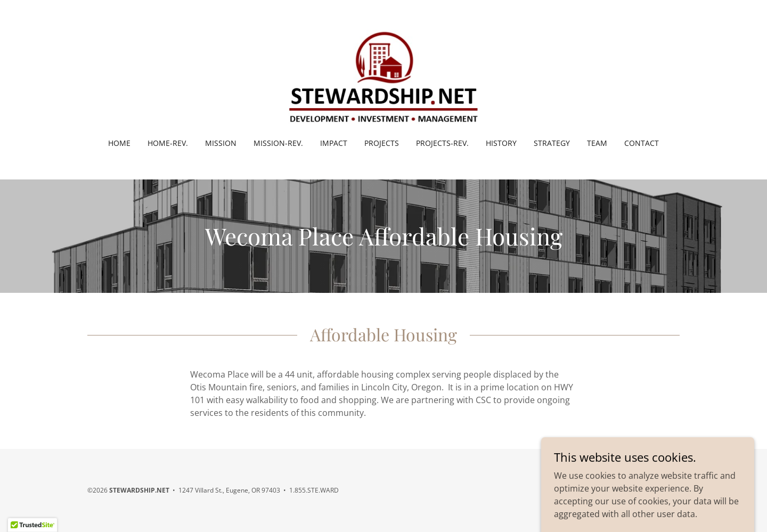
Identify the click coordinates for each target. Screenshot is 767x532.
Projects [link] (382, 143)
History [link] (501, 143)
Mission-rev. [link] (278, 143)
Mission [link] (221, 143)
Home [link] (119, 143)
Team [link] (597, 143)
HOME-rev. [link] (168, 143)
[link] (383, 76)
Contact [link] (642, 143)
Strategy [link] (552, 143)
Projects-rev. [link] (442, 143)
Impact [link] (334, 143)
